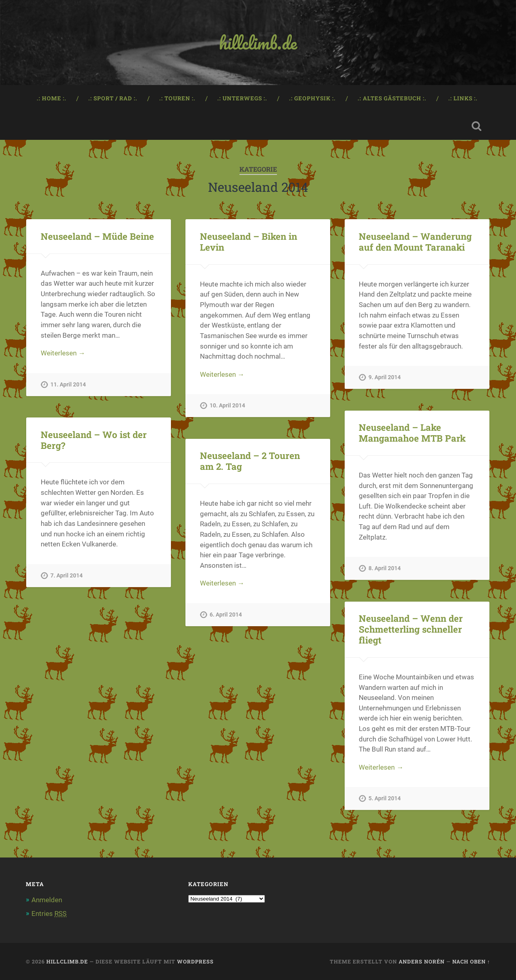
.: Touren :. (177, 98)
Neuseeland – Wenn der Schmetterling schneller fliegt (411, 629)
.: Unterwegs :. (242, 98)
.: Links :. (463, 98)
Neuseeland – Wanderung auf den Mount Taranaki (415, 242)
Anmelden (47, 900)
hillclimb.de (258, 43)
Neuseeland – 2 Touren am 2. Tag (250, 461)
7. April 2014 (67, 576)
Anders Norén (422, 961)
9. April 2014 (385, 377)
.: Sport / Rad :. (113, 98)
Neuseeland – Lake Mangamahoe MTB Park (412, 433)
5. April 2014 (385, 798)
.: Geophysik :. (312, 98)
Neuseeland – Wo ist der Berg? (94, 440)
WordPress (195, 961)
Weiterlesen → (63, 353)
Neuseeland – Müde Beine (97, 236)
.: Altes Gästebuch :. (392, 98)
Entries (49, 914)
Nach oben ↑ (471, 961)
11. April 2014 (68, 385)
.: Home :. (52, 98)
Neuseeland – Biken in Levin (249, 242)
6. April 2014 (226, 615)
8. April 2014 (385, 568)
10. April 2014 (227, 406)
